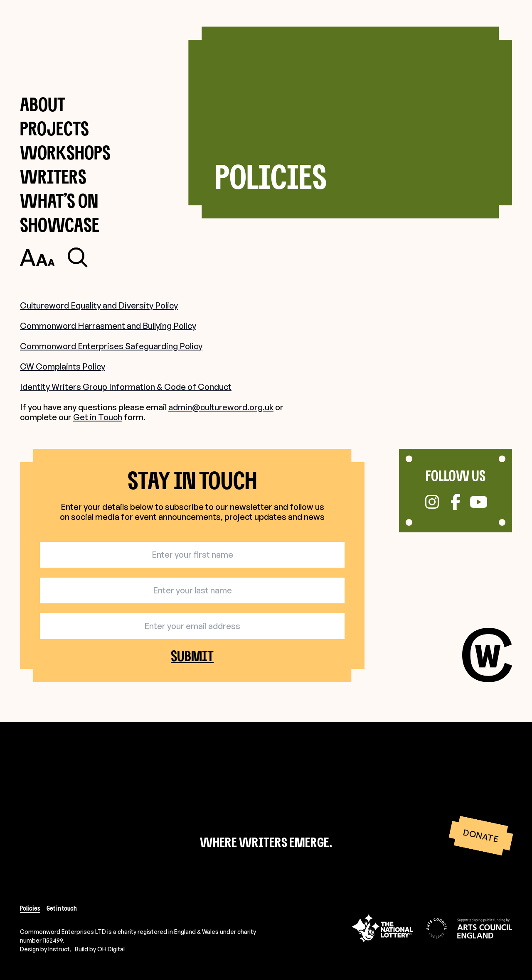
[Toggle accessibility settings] (37, 257)
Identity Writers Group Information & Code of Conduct (126, 387)
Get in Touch (98, 417)
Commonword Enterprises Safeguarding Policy (111, 346)
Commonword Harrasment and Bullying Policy (108, 326)
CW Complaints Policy (63, 366)
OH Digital (111, 949)
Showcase (60, 224)
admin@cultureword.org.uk (221, 407)
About (43, 104)
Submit (192, 656)
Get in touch (62, 908)
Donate (481, 836)
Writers (53, 176)
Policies (30, 908)
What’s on (59, 200)
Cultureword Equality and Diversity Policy (99, 305)
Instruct (59, 949)
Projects (54, 128)
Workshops (65, 152)
